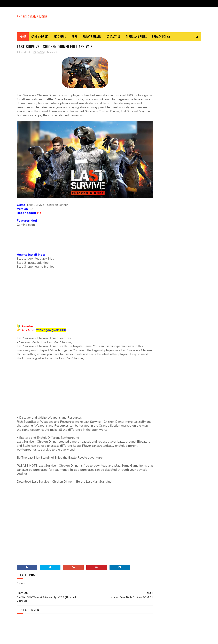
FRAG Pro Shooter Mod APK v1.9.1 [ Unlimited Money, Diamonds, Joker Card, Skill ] (183, 108)
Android (54, 53)
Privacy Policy (161, 37)
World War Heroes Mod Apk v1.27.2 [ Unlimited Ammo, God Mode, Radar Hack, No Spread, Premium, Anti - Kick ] (173, 250)
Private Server (92, 37)
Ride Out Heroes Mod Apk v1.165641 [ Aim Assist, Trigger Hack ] (181, 231)
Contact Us (114, 37)
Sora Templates (33, 640)
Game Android (40, 37)
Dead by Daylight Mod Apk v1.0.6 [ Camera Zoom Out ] (182, 267)
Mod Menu (60, 37)
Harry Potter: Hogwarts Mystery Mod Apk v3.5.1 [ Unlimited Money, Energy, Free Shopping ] (181, 199)
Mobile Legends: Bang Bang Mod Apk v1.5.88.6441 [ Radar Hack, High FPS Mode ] (183, 216)
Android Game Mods (32, 16)
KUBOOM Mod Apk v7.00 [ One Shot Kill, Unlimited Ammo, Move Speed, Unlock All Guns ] (183, 126)
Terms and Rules (136, 37)
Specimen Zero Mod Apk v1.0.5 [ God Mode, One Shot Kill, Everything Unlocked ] (182, 181)
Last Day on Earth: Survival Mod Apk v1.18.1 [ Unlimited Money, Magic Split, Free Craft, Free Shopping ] (183, 164)
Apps (75, 37)
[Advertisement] (139, 20)
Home (23, 37)
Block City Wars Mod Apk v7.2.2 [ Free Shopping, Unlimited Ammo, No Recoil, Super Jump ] (182, 145)
